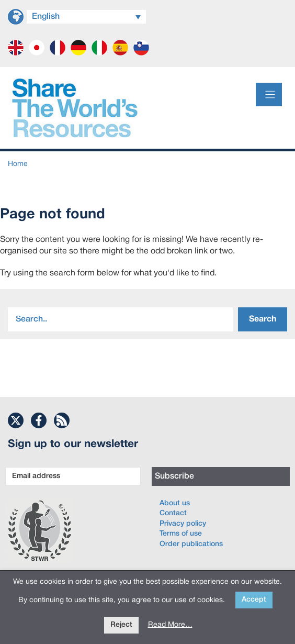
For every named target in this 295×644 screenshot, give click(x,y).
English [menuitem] (46, 17)
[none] (86, 15)
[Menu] (269, 95)
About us (175, 503)
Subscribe (174, 476)
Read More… (170, 625)
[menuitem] (86, 17)
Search (263, 319)
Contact (173, 513)
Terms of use (181, 534)
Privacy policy (183, 524)
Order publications (191, 544)
